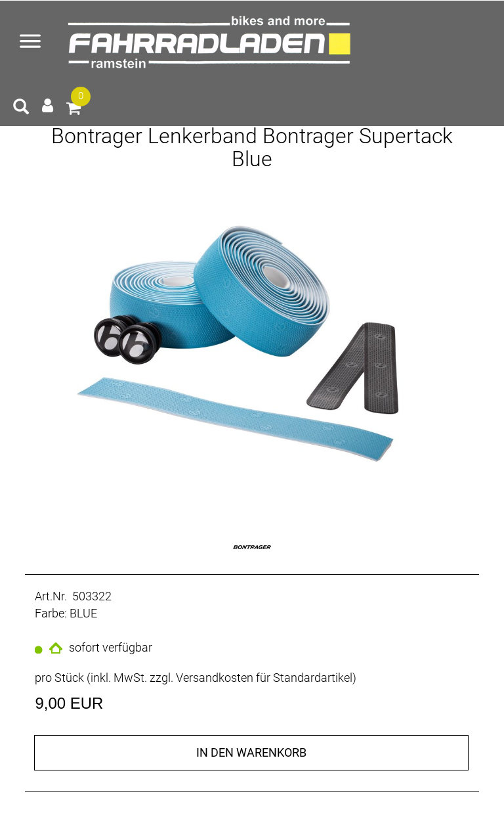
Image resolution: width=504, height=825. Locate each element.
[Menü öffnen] (30, 43)
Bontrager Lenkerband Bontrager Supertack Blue (252, 147)
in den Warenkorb (251, 752)
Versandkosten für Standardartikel (264, 678)
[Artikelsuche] (21, 108)
